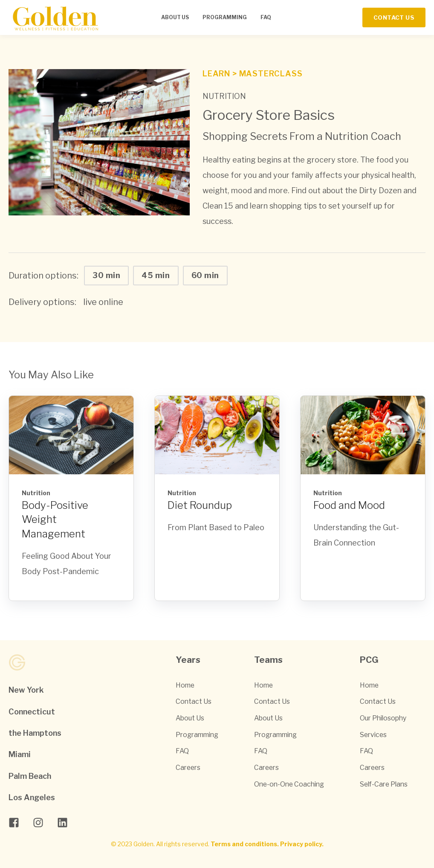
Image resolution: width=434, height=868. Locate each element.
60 (205, 275)
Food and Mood (349, 505)
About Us (190, 718)
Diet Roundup (200, 505)
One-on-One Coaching (289, 784)
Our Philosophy (383, 718)
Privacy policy (301, 844)
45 (156, 275)
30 (106, 275)
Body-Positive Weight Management (55, 520)
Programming (197, 735)
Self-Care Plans (384, 784)
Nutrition (224, 96)
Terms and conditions (244, 844)
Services (373, 735)
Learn (217, 74)
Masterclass (271, 74)
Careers (188, 768)
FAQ (182, 751)
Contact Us (194, 701)
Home (185, 685)
